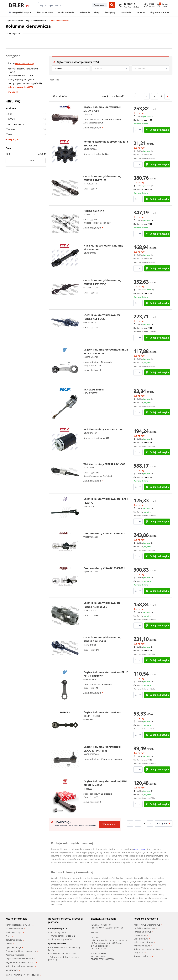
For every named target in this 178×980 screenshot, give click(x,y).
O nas (9, 936)
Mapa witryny (13, 970)
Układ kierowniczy (41, 20)
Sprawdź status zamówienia (20, 925)
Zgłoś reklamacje (14, 947)
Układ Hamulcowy (44, 12)
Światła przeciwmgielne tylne (148, 949)
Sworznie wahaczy (143, 956)
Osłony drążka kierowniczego (21, 83)
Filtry (97, 12)
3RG (9, 114)
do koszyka (157, 130)
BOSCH (10, 119)
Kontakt (96, 933)
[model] (111, 68)
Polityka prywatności (16, 955)
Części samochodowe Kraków (20, 959)
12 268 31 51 (106, 925)
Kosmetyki (140, 12)
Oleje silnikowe (142, 939)
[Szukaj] (112, 5)
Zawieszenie (84, 12)
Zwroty (10, 944)
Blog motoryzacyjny (159, 12)
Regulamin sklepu (15, 940)
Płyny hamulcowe (143, 946)
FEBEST (11, 129)
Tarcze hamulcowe (143, 932)
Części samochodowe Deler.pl (18, 20)
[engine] (150, 68)
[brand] (71, 68)
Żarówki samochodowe (145, 928)
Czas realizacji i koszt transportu (22, 951)
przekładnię (140, 849)
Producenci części (15, 932)
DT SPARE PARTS (15, 124)
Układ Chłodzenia (66, 12)
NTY (9, 135)
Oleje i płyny (110, 12)
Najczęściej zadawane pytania (21, 966)
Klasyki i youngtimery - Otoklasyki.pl (23, 975)
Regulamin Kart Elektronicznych (21, 962)
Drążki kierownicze (16, 76)
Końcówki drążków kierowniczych (23, 69)
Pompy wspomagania (18, 80)
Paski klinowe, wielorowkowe (148, 925)
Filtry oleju (140, 953)
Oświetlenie (125, 12)
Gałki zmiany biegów (144, 942)
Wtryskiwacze (141, 935)
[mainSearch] (65, 5)
